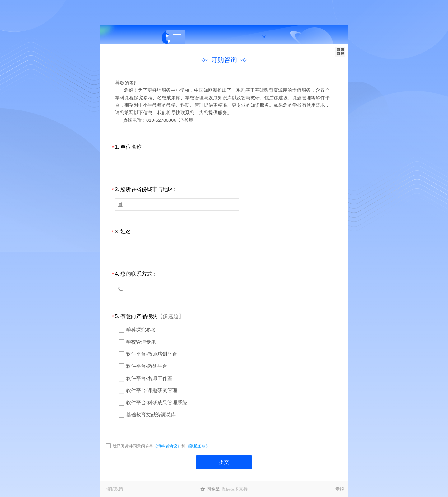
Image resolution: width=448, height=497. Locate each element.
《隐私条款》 (198, 446)
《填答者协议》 (167, 446)
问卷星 (213, 489)
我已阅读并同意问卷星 (133, 446)
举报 (340, 489)
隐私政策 (114, 489)
